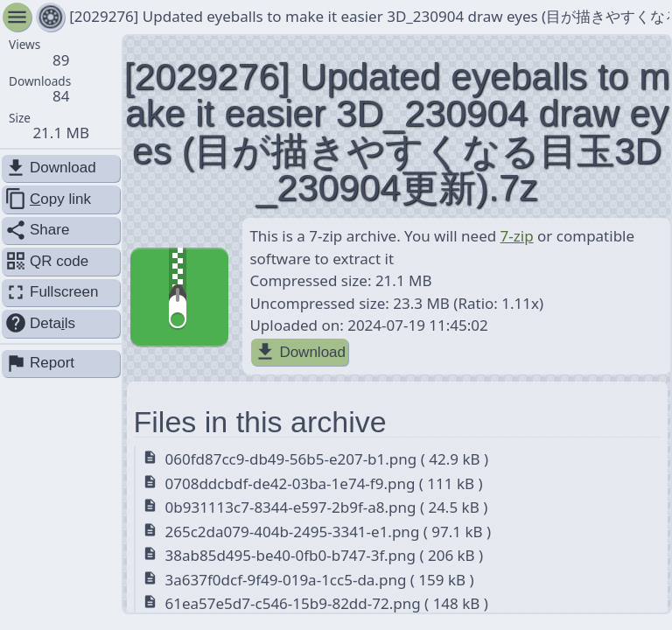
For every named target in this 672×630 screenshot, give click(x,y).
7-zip (517, 236)
